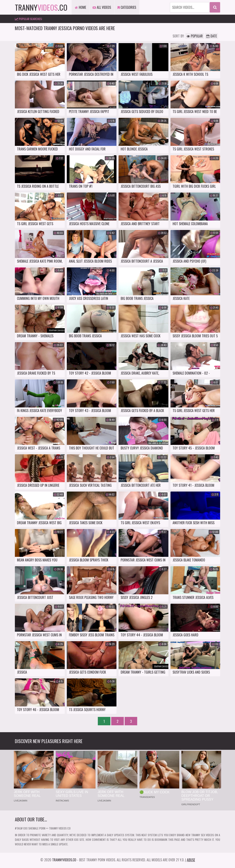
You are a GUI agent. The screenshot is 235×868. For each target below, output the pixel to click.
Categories (127, 7)
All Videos (102, 7)
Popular (195, 36)
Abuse (191, 860)
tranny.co (41, 7)
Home (80, 7)
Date (212, 36)
